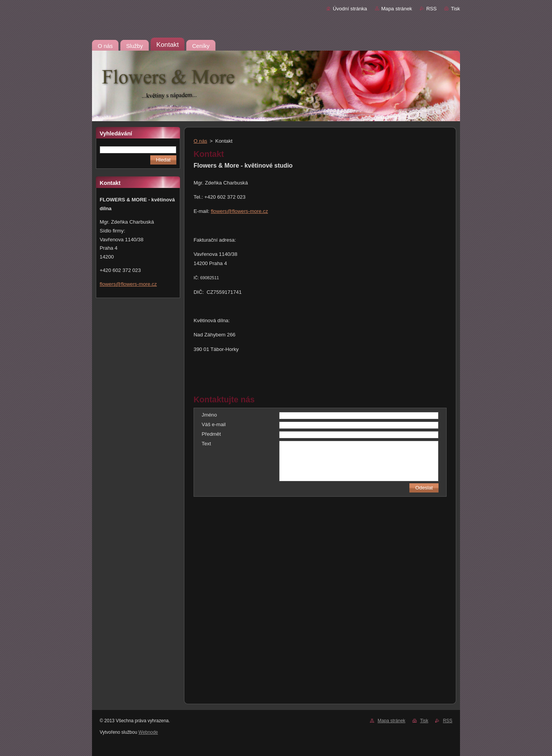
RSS (431, 9)
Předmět (211, 434)
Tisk (455, 9)
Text (206, 444)
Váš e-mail (214, 424)
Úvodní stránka (350, 9)
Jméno (209, 415)
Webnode (148, 732)
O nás (200, 141)
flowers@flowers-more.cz (239, 211)
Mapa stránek (397, 9)
